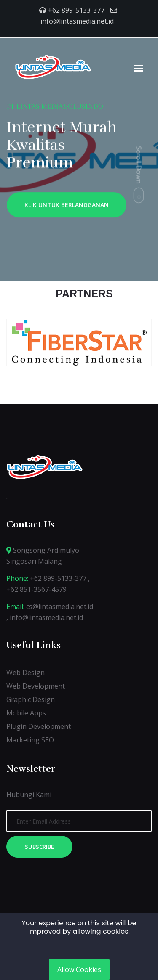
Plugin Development (39, 726)
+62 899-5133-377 (76, 10)
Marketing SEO (30, 740)
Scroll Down (139, 165)
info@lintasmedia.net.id (77, 21)
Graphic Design (31, 699)
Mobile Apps (26, 713)
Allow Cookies (79, 969)
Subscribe (39, 847)
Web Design (25, 673)
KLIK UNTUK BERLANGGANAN (67, 206)
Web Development (36, 686)
